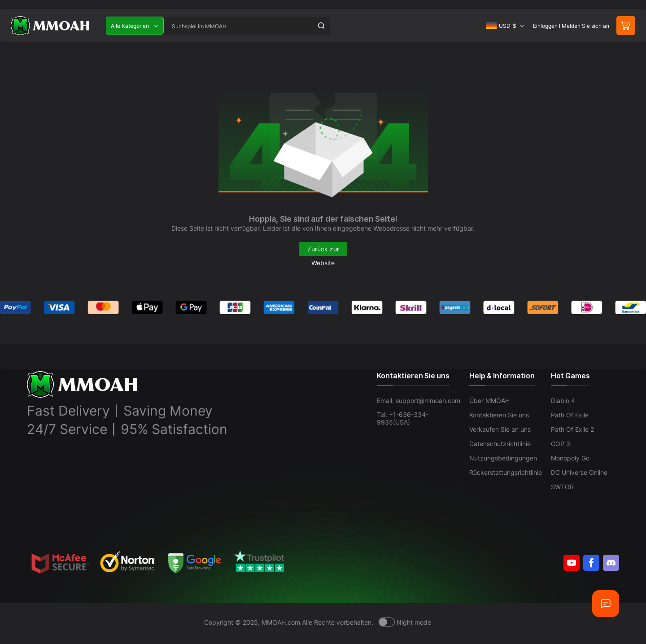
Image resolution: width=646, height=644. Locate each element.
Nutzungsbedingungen (503, 458)
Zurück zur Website (323, 250)
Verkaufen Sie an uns (500, 429)
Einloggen (545, 26)
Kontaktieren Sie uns (499, 415)
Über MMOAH (489, 401)
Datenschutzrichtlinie (500, 444)
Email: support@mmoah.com (419, 401)
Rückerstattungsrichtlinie (506, 472)
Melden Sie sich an (585, 26)
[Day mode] (405, 622)
